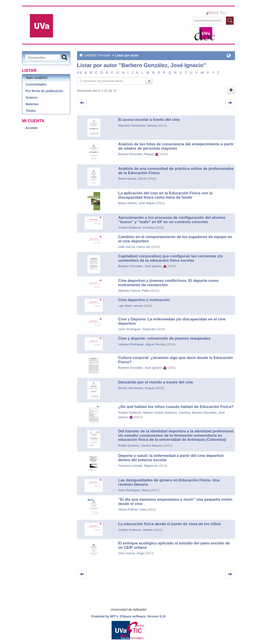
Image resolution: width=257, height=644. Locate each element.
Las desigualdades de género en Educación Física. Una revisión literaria (169, 482)
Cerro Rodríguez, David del (137, 329)
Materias (32, 104)
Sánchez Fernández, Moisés (137, 126)
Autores (32, 98)
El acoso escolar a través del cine (149, 120)
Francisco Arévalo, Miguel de (138, 466)
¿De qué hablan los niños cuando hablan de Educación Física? (176, 407)
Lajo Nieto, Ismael (130, 306)
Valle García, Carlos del (134, 247)
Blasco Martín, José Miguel (136, 203)
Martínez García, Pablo (134, 291)
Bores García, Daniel (132, 179)
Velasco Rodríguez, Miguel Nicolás (142, 344)
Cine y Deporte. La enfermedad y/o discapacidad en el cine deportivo (172, 321)
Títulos (31, 111)
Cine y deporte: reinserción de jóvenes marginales (164, 338)
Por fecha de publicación (44, 91)
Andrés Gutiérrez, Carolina (136, 228)
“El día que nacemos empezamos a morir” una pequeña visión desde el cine (175, 502)
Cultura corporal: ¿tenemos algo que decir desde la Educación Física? (175, 360)
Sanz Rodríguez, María (134, 490)
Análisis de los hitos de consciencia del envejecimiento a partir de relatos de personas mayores (176, 146)
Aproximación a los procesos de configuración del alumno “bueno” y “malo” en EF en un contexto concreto (172, 220)
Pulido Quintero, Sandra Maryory (140, 445)
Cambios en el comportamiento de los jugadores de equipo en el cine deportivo (175, 239)
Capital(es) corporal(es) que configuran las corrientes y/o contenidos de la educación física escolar (170, 258)
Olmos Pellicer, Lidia (132, 509)
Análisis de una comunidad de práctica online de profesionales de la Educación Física (176, 171)
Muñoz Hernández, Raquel (136, 388)
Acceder (32, 128)
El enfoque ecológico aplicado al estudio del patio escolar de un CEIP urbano (174, 545)
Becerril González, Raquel (136, 154)
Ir (149, 81)
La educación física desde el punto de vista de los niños (169, 524)
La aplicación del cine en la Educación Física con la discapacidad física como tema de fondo (165, 195)
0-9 (79, 73)
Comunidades (36, 84)
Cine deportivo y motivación (144, 300)
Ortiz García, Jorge (131, 553)
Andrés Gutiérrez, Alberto (135, 413)
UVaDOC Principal (97, 55)
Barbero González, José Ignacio (140, 266)
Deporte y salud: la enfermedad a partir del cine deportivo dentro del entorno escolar (171, 458)
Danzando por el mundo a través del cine (156, 382)
